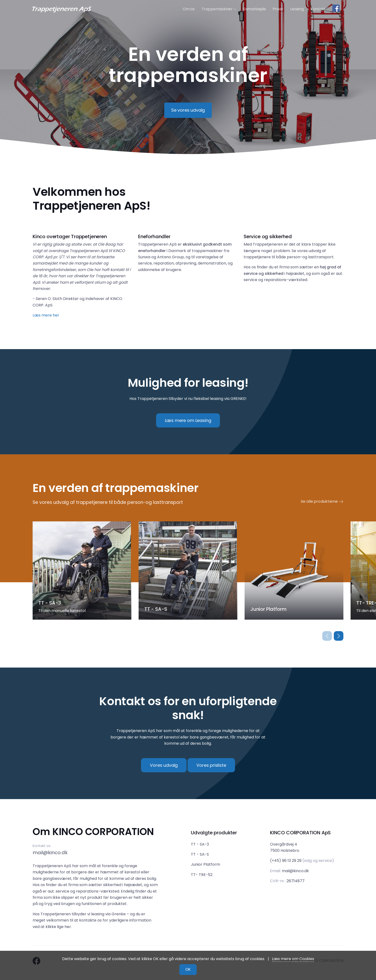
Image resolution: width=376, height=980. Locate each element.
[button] (339, 636)
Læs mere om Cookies (293, 959)
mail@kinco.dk (50, 853)
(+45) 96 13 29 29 (286, 861)
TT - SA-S (200, 854)
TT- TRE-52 (202, 875)
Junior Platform (206, 864)
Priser (278, 9)
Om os (189, 9)
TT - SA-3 (200, 844)
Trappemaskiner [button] (219, 9)
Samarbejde (254, 9)
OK (188, 969)
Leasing (297, 9)
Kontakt (318, 9)
